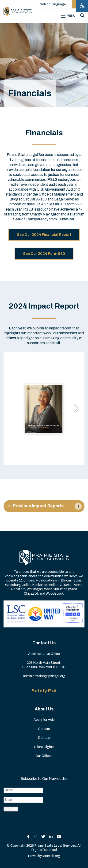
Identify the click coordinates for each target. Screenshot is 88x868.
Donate (44, 738)
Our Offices (44, 756)
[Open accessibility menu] (82, 6)
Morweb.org (51, 856)
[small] (28, 837)
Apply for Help (44, 720)
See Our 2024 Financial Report (44, 235)
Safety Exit (44, 691)
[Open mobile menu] (69, 16)
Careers (44, 729)
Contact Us (44, 643)
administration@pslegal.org (44, 676)
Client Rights (44, 747)
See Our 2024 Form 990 (44, 254)
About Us (44, 709)
